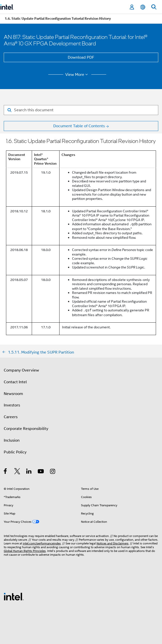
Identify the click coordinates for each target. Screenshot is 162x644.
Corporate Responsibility (26, 429)
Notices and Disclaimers (112, 543)
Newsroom (13, 394)
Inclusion (12, 440)
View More (77, 75)
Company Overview (21, 370)
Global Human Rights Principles (25, 551)
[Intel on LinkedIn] (29, 472)
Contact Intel (15, 382)
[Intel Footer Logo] (14, 596)
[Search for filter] (81, 110)
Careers (11, 417)
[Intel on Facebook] (6, 472)
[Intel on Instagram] (53, 472)
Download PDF (81, 57)
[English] (143, 7)
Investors (12, 405)
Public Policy (15, 452)
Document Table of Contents (79, 126)
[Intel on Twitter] (17, 472)
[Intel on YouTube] (41, 472)
